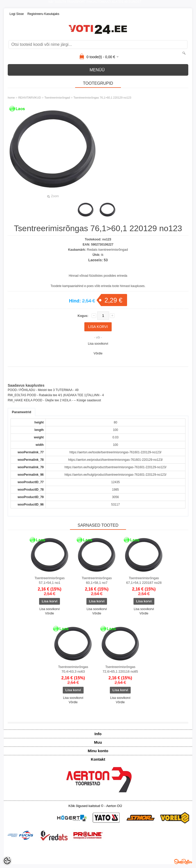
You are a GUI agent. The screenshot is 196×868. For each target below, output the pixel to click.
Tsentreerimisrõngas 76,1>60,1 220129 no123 (102, 98)
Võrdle (98, 353)
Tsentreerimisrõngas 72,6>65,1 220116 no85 (120, 669)
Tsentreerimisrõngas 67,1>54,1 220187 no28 (144, 580)
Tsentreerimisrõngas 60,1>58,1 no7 (97, 580)
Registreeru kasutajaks (43, 14)
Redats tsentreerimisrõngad (108, 250)
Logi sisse (17, 14)
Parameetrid (21, 412)
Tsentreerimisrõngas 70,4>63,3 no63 (73, 669)
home (11, 98)
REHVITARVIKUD (30, 98)
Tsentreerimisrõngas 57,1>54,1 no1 (50, 580)
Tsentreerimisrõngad (57, 98)
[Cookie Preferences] (7, 861)
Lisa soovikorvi (98, 344)
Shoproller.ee (183, 862)
